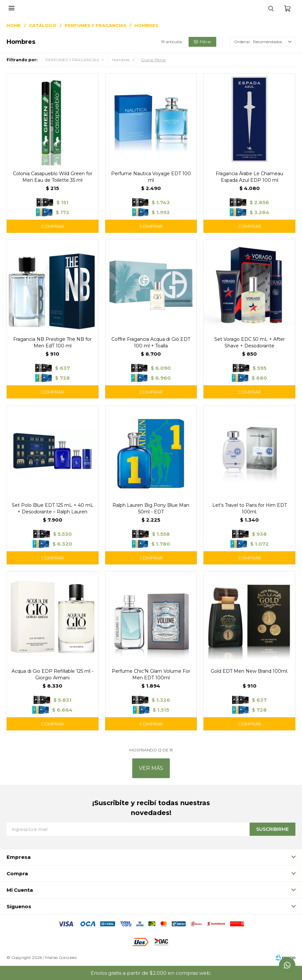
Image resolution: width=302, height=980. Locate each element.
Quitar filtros (153, 60)
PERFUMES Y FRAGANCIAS (72, 60)
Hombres (121, 60)
